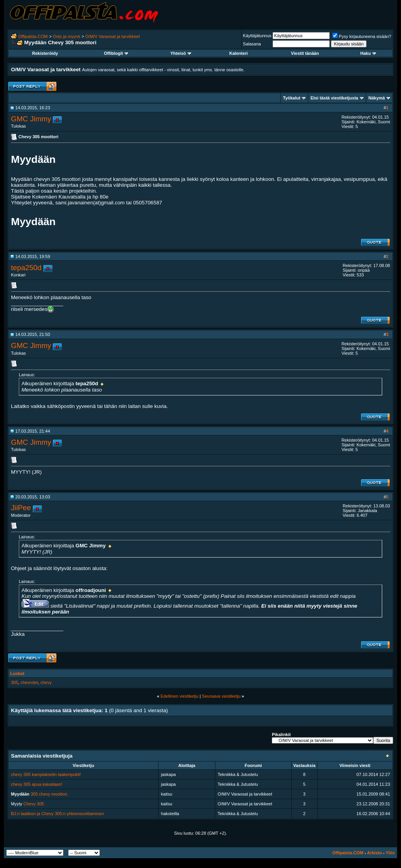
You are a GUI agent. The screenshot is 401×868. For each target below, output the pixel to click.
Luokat (17, 673)
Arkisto (374, 853)
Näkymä (377, 98)
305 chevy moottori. (49, 794)
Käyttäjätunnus (257, 36)
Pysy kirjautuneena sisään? (362, 36)
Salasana (252, 44)
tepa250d (26, 268)
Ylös (390, 853)
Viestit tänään (305, 53)
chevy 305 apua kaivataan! (37, 784)
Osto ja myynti (67, 36)
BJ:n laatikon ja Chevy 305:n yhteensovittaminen (57, 814)
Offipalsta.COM (33, 36)
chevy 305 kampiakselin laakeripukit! (46, 774)
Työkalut (292, 98)
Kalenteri (239, 53)
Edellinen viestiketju (180, 696)
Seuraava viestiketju (221, 696)
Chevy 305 (34, 804)
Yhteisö (181, 53)
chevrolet (29, 682)
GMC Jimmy (31, 119)
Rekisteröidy (45, 53)
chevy (46, 682)
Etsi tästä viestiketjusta (334, 98)
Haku (368, 53)
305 (14, 682)
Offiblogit (116, 53)
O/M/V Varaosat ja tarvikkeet (113, 36)
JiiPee (21, 508)
